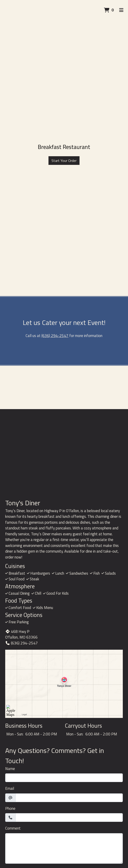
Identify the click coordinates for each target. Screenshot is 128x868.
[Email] (69, 798)
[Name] (64, 778)
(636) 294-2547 (55, 336)
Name (10, 769)
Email (10, 789)
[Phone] (69, 818)
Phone (10, 809)
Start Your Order (64, 161)
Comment (13, 828)
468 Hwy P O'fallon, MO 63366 (21, 634)
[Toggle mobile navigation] (121, 10)
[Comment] (64, 848)
